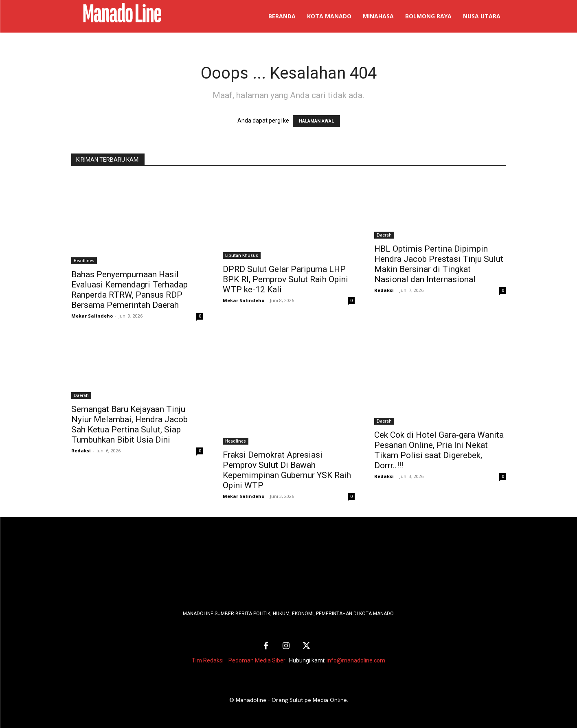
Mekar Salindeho (92, 316)
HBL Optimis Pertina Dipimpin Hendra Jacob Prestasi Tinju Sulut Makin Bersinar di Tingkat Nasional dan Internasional (439, 264)
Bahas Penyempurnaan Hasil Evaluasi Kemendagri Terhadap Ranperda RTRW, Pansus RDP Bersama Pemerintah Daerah (129, 290)
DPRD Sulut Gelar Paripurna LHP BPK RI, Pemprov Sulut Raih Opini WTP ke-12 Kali (285, 279)
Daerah (384, 235)
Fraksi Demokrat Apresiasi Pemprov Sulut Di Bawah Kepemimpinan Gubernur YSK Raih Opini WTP (287, 470)
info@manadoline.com (356, 660)
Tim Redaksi (208, 660)
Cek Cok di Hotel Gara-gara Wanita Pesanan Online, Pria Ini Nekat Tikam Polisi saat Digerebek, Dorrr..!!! (439, 450)
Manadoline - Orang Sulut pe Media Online (291, 700)
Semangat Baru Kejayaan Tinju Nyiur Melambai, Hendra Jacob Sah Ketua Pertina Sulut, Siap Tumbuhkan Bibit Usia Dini (129, 424)
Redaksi (384, 290)
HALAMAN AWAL (316, 121)
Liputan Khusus (242, 255)
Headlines (84, 261)
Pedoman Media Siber (257, 660)
